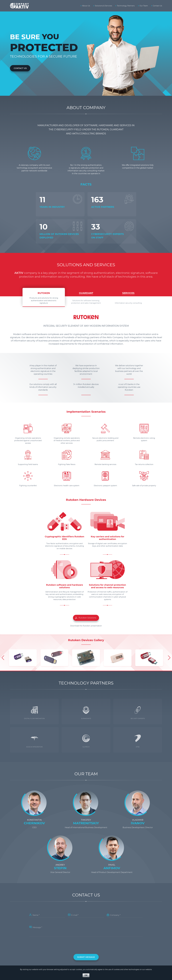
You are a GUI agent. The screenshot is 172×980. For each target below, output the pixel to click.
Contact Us (20, 68)
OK (86, 975)
